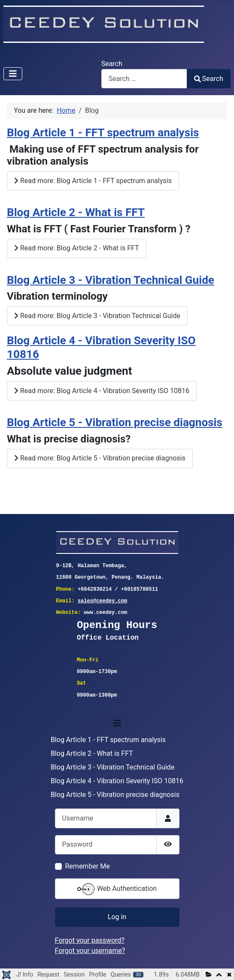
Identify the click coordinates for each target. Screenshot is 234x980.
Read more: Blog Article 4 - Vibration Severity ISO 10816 (102, 391)
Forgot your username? (90, 951)
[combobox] (144, 79)
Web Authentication (117, 889)
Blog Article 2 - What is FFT (76, 212)
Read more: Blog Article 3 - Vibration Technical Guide (97, 316)
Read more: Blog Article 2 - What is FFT (77, 248)
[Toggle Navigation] (13, 74)
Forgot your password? (90, 940)
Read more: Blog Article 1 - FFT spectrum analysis (93, 181)
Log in (117, 917)
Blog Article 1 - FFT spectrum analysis (103, 132)
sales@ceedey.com (102, 601)
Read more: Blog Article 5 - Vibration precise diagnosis (100, 458)
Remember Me (88, 866)
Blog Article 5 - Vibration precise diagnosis (115, 422)
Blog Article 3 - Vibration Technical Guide (111, 280)
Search (112, 64)
